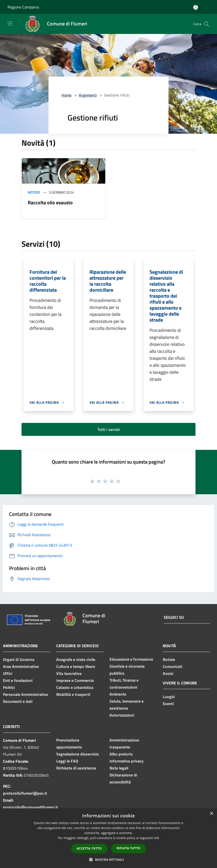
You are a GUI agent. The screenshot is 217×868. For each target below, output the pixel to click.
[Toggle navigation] (10, 23)
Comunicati (172, 666)
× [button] (211, 814)
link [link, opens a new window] (157, 838)
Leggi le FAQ (67, 761)
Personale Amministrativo (26, 694)
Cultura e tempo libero (76, 666)
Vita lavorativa (69, 673)
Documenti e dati (18, 701)
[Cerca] (206, 24)
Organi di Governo (19, 659)
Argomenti (88, 95)
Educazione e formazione (131, 659)
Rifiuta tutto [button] (129, 848)
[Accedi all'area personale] (196, 7)
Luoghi (169, 697)
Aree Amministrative (21, 666)
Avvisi (168, 673)
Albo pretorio (121, 754)
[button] (108, 860)
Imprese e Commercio (75, 680)
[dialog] (108, 838)
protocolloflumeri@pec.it (25, 793)
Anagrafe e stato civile (76, 659)
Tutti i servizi (109, 429)
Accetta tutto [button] (89, 848)
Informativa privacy (126, 761)
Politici (9, 687)
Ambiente (118, 694)
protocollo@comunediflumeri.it (30, 807)
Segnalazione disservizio (78, 754)
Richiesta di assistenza (76, 768)
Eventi (168, 704)
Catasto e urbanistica (75, 687)
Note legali (119, 768)
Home (66, 95)
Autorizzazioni (122, 715)
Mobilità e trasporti (73, 694)
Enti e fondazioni (18, 680)
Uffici (8, 673)
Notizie (34, 192)
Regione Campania (23, 7)
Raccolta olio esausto (50, 202)
